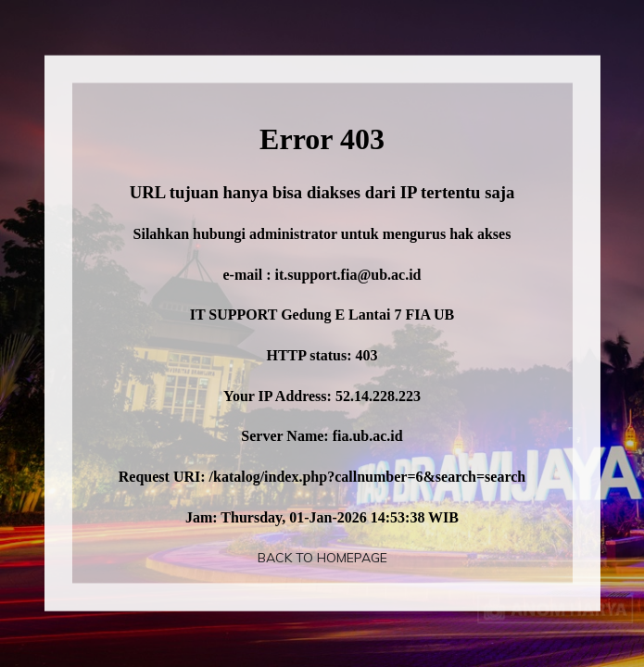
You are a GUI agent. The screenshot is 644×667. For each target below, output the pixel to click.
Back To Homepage (322, 558)
